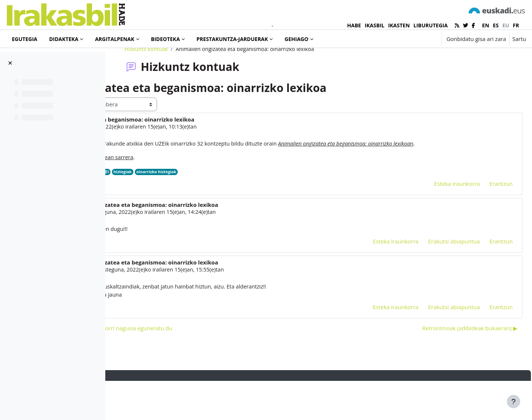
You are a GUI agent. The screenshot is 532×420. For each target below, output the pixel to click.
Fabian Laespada (176, 308)
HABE (354, 25)
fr (516, 25)
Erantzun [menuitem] (485, 221)
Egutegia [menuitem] (25, 39)
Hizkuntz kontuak (190, 76)
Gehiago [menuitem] (296, 39)
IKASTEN (399, 25)
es (496, 25)
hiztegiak (229, 209)
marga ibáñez (172, 249)
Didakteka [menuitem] (64, 39)
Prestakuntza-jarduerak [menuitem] (232, 39)
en (486, 25)
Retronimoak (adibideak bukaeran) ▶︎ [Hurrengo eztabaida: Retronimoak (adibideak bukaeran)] (453, 367)
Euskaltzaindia (185, 209)
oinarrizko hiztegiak (264, 209)
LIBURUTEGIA (431, 25)
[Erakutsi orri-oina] (514, 402)
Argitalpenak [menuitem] (115, 39)
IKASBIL (374, 25)
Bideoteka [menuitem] (166, 39)
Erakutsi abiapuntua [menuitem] (437, 279)
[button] (413, 39)
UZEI (210, 209)
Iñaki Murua (158, 154)
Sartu (519, 39)
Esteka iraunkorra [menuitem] (441, 221)
